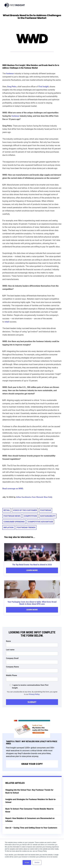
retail (7, 510)
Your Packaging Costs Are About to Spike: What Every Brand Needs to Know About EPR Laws (32, 603)
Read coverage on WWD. (13, 489)
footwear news (12, 516)
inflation (9, 527)
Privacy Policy (34, 694)
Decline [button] (37, 862)
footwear (15, 116)
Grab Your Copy (32, 764)
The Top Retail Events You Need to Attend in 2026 (32, 565)
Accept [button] (27, 862)
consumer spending (14, 522)
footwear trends (26, 527)
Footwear (46, 510)
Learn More (32, 570)
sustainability (48, 516)
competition (30, 516)
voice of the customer (25, 510)
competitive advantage (40, 522)
